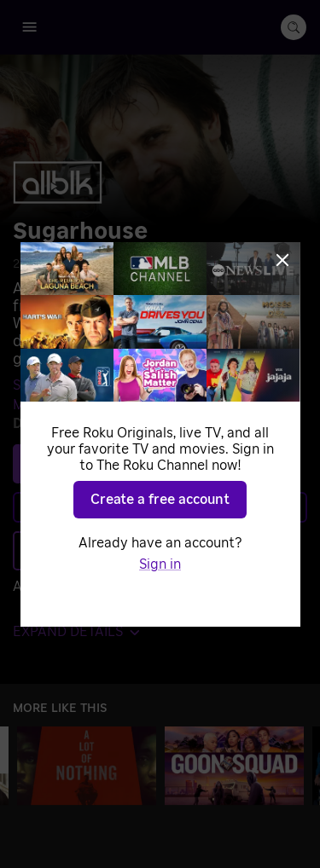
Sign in (160, 564)
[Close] (282, 260)
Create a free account (160, 500)
